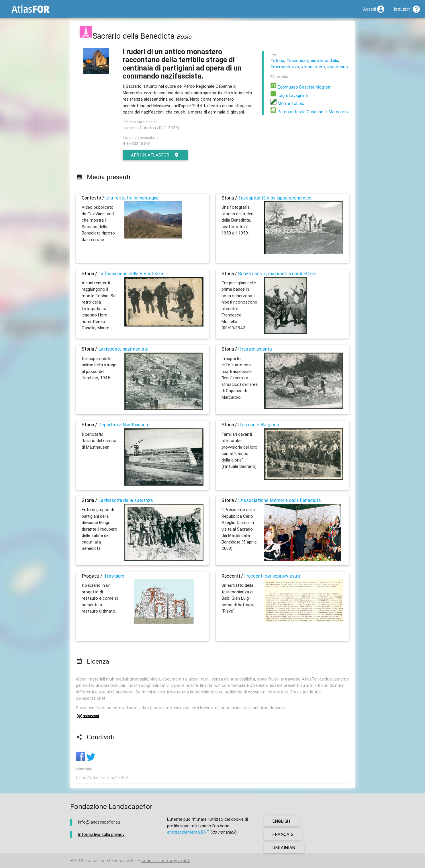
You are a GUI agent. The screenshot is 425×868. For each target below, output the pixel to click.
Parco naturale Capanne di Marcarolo (309, 112)
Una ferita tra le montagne (132, 198)
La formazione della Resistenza (131, 273)
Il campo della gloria (258, 425)
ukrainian (284, 848)
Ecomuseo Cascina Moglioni (301, 87)
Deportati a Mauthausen (123, 425)
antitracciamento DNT (188, 832)
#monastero (313, 67)
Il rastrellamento (255, 349)
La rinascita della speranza (126, 500)
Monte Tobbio (287, 103)
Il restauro (114, 576)
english (282, 821)
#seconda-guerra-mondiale (312, 60)
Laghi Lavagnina (289, 95)
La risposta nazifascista (123, 349)
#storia (277, 60)
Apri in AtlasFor (156, 155)
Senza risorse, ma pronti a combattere (277, 273)
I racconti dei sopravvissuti (272, 576)
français (283, 835)
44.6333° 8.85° (137, 143)
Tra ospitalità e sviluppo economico (275, 198)
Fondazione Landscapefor (111, 861)
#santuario (337, 67)
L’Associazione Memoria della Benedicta (279, 500)
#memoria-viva (285, 67)
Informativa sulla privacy (101, 835)
